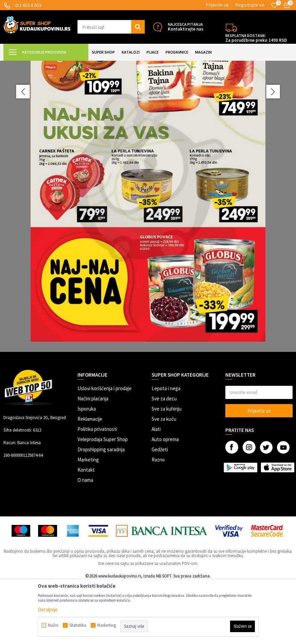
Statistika (78, 625)
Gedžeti (160, 510)
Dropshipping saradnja (101, 510)
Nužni (53, 625)
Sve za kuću (164, 480)
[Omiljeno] (274, 5)
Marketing (88, 520)
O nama (85, 541)
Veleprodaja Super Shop (103, 500)
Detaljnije (48, 610)
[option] (148, 237)
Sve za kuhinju (167, 469)
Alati (156, 490)
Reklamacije (90, 480)
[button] (111, 27)
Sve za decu (164, 459)
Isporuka (87, 469)
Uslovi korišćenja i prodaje (105, 449)
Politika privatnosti (97, 490)
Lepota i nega (166, 449)
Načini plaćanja (93, 459)
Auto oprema (165, 500)
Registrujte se (250, 5)
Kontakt (86, 531)
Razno (158, 520)
